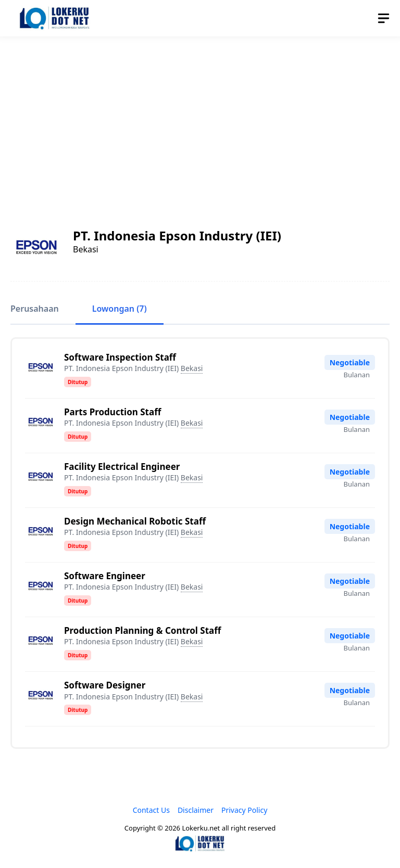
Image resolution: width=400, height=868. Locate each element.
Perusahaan (35, 309)
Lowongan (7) (120, 309)
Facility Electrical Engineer (122, 467)
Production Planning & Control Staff (142, 630)
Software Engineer (105, 576)
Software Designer (105, 685)
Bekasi (192, 368)
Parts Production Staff (113, 412)
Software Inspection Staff (120, 357)
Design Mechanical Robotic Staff (135, 521)
